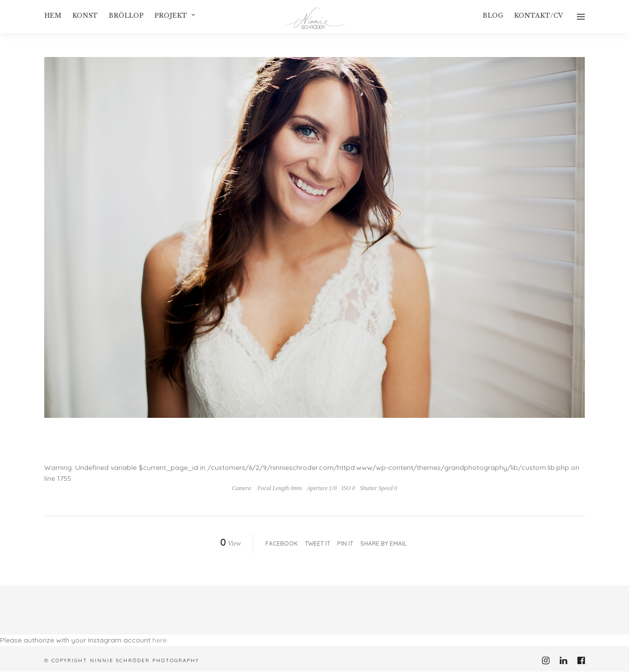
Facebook (282, 543)
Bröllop (126, 15)
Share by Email (383, 543)
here (159, 640)
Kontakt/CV (539, 15)
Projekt (171, 15)
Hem (53, 15)
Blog (493, 15)
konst (85, 15)
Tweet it (317, 543)
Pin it (345, 543)
